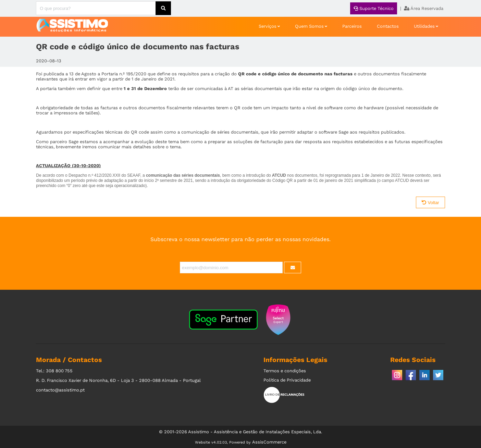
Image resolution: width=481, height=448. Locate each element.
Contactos (388, 26)
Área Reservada (424, 8)
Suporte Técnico (374, 8)
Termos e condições (285, 371)
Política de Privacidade (287, 380)
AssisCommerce (269, 442)
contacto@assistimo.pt (60, 390)
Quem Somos (309, 26)
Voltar (430, 203)
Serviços (268, 26)
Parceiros (352, 26)
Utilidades (424, 26)
